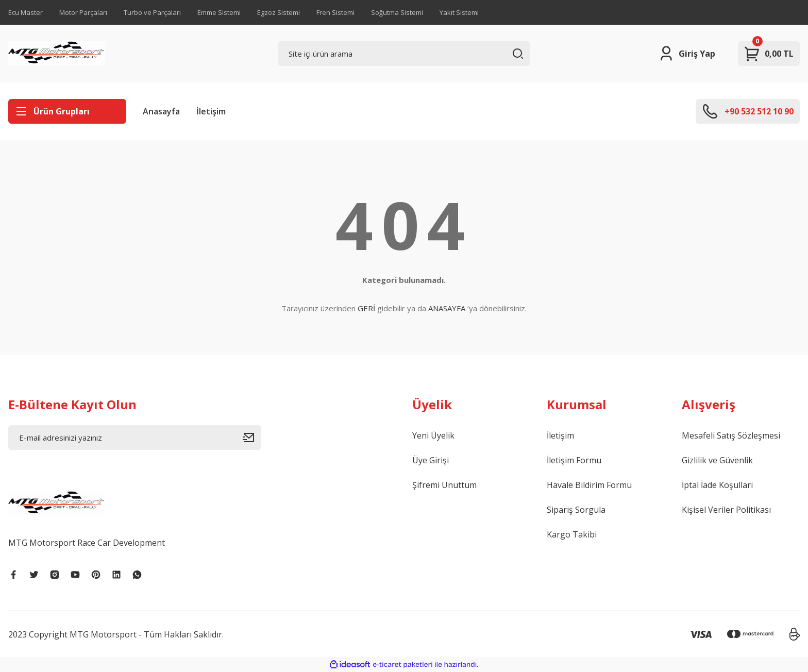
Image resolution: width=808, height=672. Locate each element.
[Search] (404, 54)
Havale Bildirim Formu (589, 485)
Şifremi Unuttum (444, 485)
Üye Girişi (431, 460)
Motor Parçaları (83, 12)
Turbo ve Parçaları (152, 12)
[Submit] (252, 438)
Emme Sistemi (219, 12)
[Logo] (56, 54)
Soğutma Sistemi (397, 12)
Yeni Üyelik (433, 435)
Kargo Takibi (572, 534)
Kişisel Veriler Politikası (726, 510)
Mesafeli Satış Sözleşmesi (731, 435)
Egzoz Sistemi (279, 12)
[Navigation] (67, 111)
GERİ (366, 308)
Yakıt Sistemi (459, 12)
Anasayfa (161, 111)
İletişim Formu (574, 460)
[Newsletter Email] (135, 438)
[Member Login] (687, 54)
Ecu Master (26, 12)
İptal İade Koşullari (717, 485)
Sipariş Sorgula (576, 510)
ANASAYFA (447, 308)
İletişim (211, 111)
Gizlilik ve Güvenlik (717, 460)
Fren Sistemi (335, 12)
